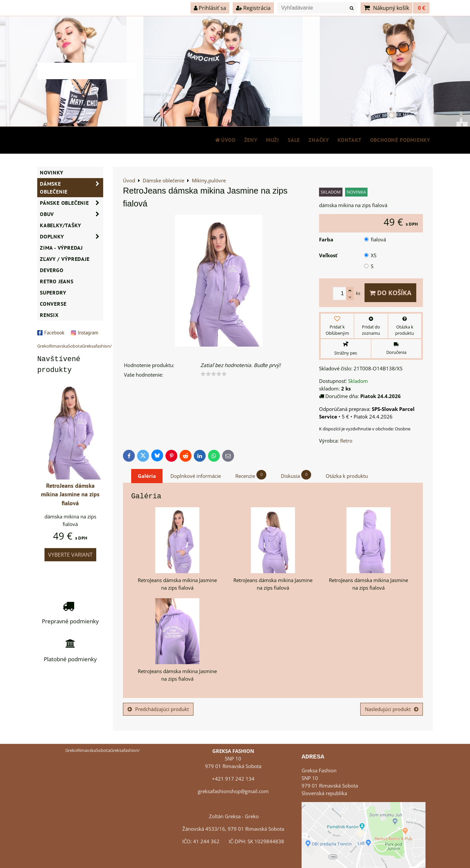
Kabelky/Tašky (60, 225)
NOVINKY (52, 172)
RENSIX (49, 315)
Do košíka (390, 293)
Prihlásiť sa (210, 8)
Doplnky (72, 236)
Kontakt (350, 140)
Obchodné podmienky (400, 140)
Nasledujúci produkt (392, 709)
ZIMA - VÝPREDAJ (61, 248)
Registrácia (253, 8)
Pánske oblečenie (72, 203)
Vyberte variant (70, 555)
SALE (294, 140)
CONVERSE (53, 304)
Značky (319, 140)
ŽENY (251, 140)
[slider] (214, 374)
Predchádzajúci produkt (158, 709)
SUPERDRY (53, 293)
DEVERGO (52, 270)
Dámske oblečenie (72, 188)
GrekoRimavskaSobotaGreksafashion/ (74, 346)
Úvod (225, 140)
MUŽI (273, 140)
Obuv (72, 214)
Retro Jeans (57, 281)
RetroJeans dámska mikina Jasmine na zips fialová (70, 495)
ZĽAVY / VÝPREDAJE (65, 259)
